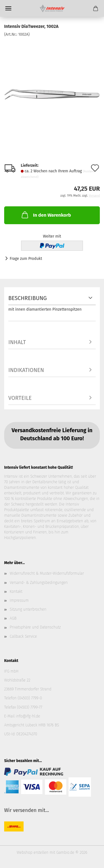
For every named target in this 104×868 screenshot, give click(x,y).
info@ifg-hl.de (28, 716)
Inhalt (17, 342)
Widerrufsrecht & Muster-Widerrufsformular (47, 573)
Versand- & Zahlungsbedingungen (39, 583)
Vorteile (20, 398)
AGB (13, 618)
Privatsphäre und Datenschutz (35, 627)
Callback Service (23, 636)
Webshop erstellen (32, 853)
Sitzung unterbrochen (28, 609)
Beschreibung (28, 298)
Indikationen (26, 370)
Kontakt (16, 592)
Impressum (19, 600)
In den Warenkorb (46, 215)
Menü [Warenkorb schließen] (8, 8)
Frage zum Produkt (26, 259)
